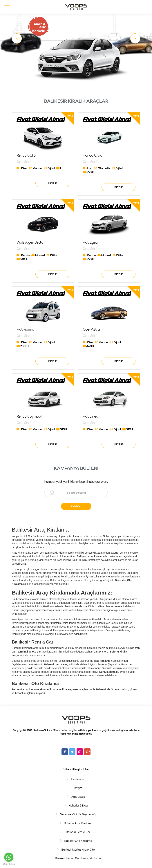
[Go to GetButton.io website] (9, 864)
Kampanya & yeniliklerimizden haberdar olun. (76, 481)
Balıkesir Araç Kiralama (78, 823)
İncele (52, 183)
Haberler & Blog (78, 805)
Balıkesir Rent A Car (78, 832)
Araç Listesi (78, 797)
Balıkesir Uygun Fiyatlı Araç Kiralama (78, 858)
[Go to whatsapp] (9, 857)
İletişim (78, 788)
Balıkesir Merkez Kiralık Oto (78, 849)
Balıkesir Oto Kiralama (78, 841)
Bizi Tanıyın (78, 779)
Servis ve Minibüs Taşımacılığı (78, 814)
